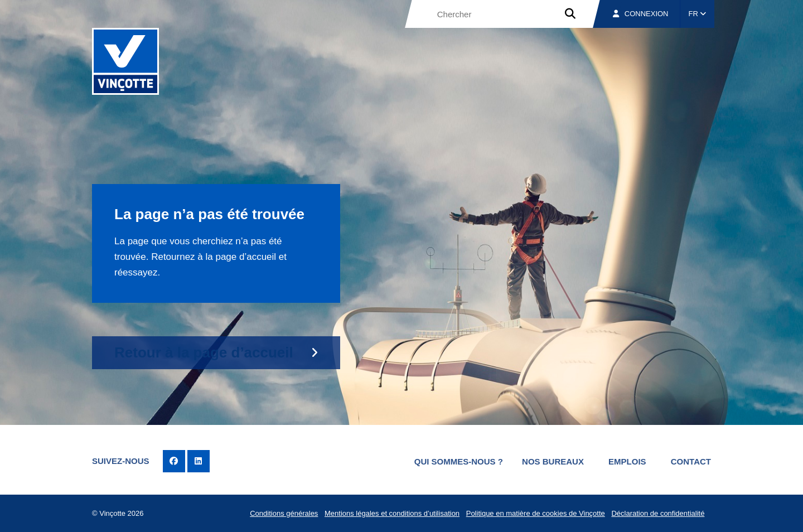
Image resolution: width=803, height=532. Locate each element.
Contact (691, 461)
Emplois (627, 461)
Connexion (641, 14)
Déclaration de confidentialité (658, 513)
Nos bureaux (553, 461)
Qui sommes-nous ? (459, 461)
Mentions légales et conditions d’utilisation (392, 513)
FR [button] (698, 14)
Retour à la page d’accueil (204, 352)
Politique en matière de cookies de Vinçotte (536, 513)
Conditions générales (284, 513)
